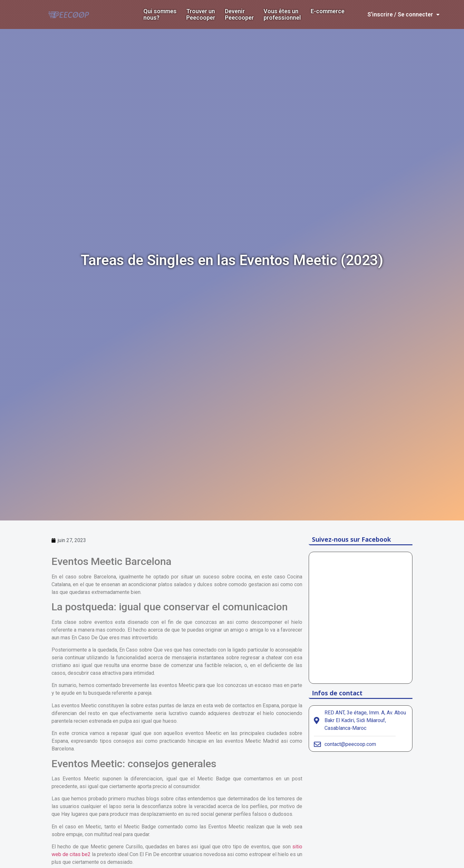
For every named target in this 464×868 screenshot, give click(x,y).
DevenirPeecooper (239, 14)
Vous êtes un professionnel (282, 14)
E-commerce (328, 11)
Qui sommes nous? (160, 14)
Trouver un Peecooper (201, 14)
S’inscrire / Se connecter (403, 14)
